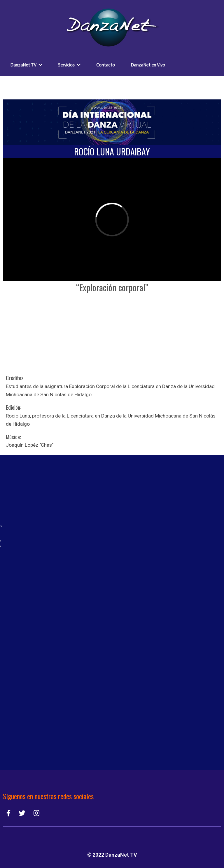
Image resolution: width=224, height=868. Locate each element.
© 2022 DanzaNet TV (112, 855)
